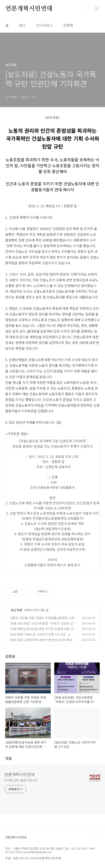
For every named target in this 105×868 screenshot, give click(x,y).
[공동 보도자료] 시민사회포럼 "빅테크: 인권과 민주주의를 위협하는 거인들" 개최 (43, 626)
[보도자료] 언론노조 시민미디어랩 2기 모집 (38, 634)
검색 (87, 9)
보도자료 (16, 610)
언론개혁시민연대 (29, 9)
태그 (22, 25)
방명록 (68, 25)
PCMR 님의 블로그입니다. (21, 780)
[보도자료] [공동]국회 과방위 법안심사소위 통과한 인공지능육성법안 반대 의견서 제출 (42, 642)
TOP (96, 838)
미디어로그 (44, 25)
